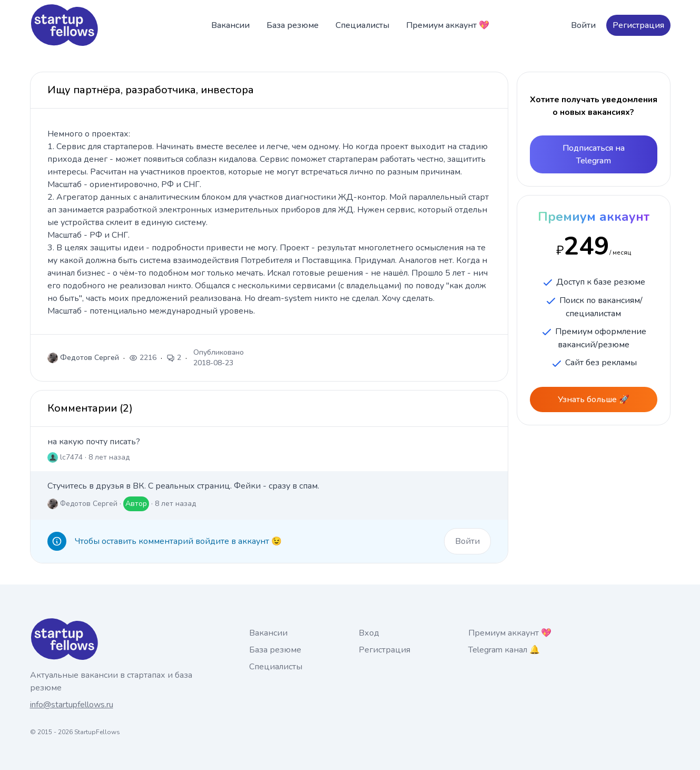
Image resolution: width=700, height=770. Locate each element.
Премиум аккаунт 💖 (448, 25)
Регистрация (638, 25)
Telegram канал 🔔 (504, 650)
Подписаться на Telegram (594, 154)
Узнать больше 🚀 (594, 399)
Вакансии (230, 25)
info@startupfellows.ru (72, 705)
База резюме (293, 25)
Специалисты (362, 25)
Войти (583, 25)
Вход (369, 633)
